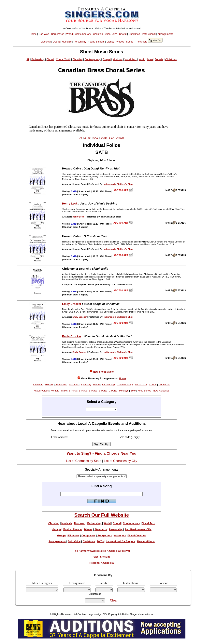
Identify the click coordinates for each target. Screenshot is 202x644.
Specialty (86, 384)
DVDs (100, 541)
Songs (130, 42)
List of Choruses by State (84, 461)
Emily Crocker (72, 304)
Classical (45, 42)
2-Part (88, 138)
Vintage (56, 529)
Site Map (105, 557)
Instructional (149, 34)
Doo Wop (44, 34)
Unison (120, 138)
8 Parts (73, 391)
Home (33, 34)
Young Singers (96, 42)
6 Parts (83, 391)
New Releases (161, 391)
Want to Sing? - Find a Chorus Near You (101, 453)
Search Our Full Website (101, 515)
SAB (96, 138)
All (28, 59)
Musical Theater (72, 529)
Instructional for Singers (121, 541)
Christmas (134, 34)
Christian (98, 34)
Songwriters (105, 535)
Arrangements (165, 34)
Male (150, 59)
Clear (114, 600)
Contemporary (83, 34)
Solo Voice (74, 541)
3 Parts (103, 391)
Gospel (107, 59)
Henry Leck (70, 204)
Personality (80, 42)
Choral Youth (63, 59)
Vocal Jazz (111, 34)
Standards (61, 384)
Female (159, 59)
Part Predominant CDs (138, 529)
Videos (120, 42)
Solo (133, 391)
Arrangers (120, 535)
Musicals (67, 42)
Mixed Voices (41, 391)
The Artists (141, 42)
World (70, 34)
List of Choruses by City (120, 461)
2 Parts (113, 391)
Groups (62, 535)
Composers (88, 535)
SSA (111, 138)
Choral (123, 34)
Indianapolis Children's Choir (119, 184)
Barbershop (58, 34)
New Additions (146, 541)
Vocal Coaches (137, 535)
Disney (110, 42)
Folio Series (144, 391)
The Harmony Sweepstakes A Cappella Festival (102, 551)
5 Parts (93, 391)
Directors (74, 535)
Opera (56, 42)
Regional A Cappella (102, 563)
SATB (104, 138)
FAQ (95, 557)
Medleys (124, 391)
